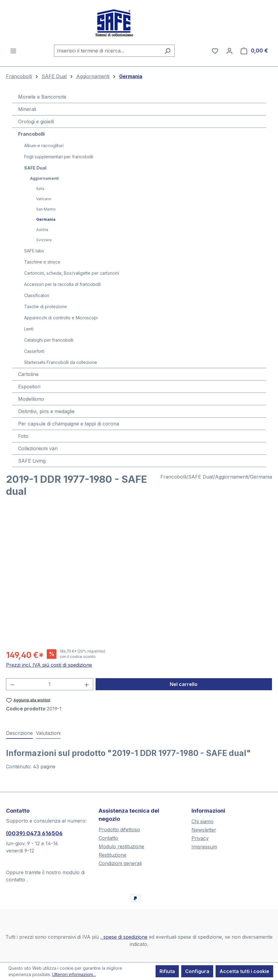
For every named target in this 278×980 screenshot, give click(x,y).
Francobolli (31, 134)
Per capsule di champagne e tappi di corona (69, 424)
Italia (40, 189)
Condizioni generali (120, 863)
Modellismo (31, 399)
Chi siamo (202, 821)
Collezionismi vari (38, 448)
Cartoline (28, 374)
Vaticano (44, 199)
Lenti (29, 329)
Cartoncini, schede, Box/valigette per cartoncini (72, 273)
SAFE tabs (34, 251)
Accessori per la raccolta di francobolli (62, 284)
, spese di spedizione (124, 937)
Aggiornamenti (44, 178)
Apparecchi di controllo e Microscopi (61, 318)
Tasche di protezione (46, 307)
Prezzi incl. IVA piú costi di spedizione (49, 665)
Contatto (108, 838)
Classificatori (37, 295)
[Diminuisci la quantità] (12, 684)
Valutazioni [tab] (48, 733)
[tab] (19, 733)
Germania (46, 219)
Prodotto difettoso (119, 830)
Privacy (200, 838)
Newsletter (204, 830)
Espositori (29, 387)
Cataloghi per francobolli (49, 340)
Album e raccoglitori (44, 145)
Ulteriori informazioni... (74, 974)
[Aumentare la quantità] (87, 684)
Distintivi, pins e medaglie (46, 411)
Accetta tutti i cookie (244, 971)
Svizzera (44, 240)
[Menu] (13, 51)
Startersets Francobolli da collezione (61, 362)
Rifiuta (167, 971)
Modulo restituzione (121, 846)
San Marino (46, 209)
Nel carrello (184, 684)
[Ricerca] (167, 51)
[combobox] (107, 51)
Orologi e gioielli (36, 122)
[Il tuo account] (229, 51)
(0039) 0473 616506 (34, 833)
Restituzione (112, 855)
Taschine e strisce (42, 262)
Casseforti (34, 351)
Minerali (27, 109)
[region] (139, 579)
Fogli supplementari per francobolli (59, 157)
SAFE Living (32, 461)
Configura (197, 971)
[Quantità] (50, 684)
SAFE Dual (35, 168)
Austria (42, 230)
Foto (23, 436)
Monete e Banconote (42, 97)
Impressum (204, 847)
